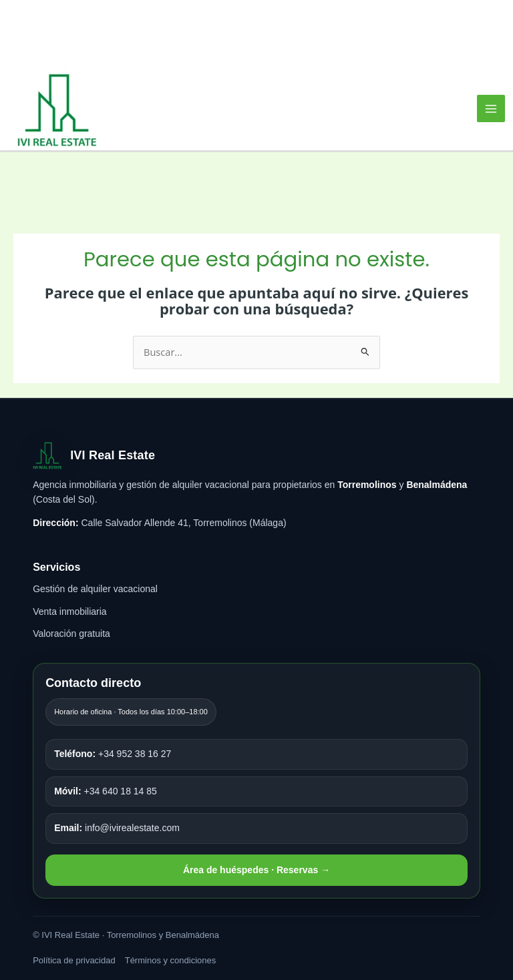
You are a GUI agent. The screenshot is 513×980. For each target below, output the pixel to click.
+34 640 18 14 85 (106, 791)
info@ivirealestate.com (117, 828)
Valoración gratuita (71, 634)
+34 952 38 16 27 (113, 754)
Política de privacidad (74, 960)
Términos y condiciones (171, 960)
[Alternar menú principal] (491, 109)
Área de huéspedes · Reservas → (256, 870)
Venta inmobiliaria (70, 611)
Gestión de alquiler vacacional (95, 589)
